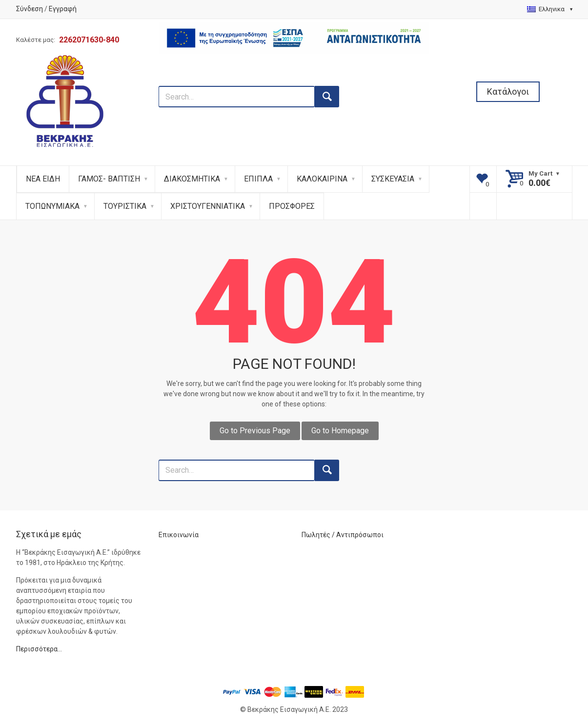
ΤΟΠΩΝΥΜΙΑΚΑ (52, 206)
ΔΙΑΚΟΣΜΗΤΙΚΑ (192, 179)
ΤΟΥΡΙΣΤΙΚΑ (125, 206)
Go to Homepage (340, 431)
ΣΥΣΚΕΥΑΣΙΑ (393, 179)
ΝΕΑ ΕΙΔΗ (43, 179)
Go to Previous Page (255, 431)
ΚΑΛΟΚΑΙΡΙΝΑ (322, 179)
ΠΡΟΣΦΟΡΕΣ (292, 206)
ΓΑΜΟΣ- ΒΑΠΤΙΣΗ (109, 179)
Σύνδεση (30, 9)
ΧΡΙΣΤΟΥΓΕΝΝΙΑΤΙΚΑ (208, 206)
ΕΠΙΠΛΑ (258, 179)
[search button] (327, 97)
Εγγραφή (63, 9)
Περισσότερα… (39, 649)
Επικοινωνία (179, 535)
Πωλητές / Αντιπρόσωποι (343, 535)
